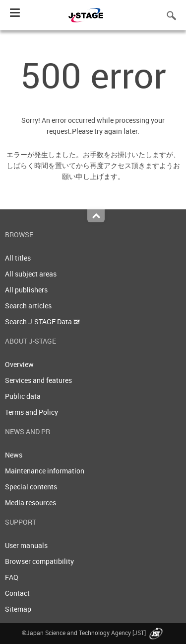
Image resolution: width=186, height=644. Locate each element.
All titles (18, 258)
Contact (17, 593)
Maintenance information (45, 471)
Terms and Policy (31, 412)
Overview (19, 364)
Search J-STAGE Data (42, 322)
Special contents (31, 487)
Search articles (28, 306)
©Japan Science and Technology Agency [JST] (93, 633)
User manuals (26, 545)
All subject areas (31, 274)
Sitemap (18, 609)
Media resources (31, 503)
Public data (23, 396)
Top (96, 216)
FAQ (12, 577)
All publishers (26, 290)
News (14, 455)
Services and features (38, 380)
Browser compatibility (39, 561)
